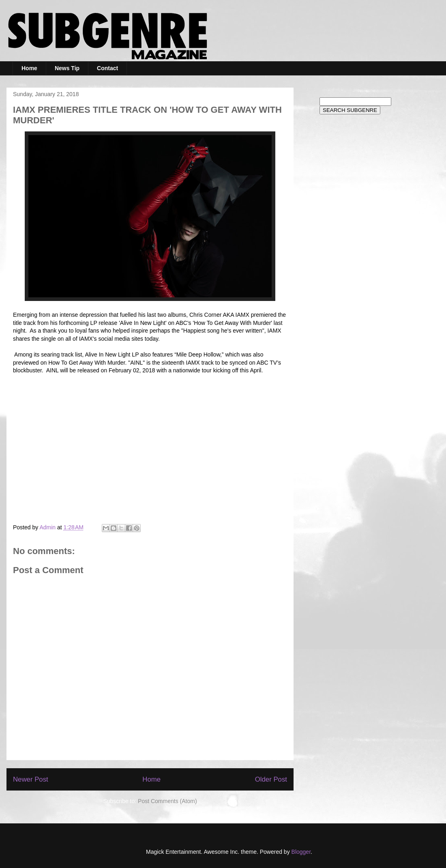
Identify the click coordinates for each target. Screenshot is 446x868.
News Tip (67, 68)
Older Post (271, 779)
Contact (107, 68)
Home (29, 68)
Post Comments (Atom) (167, 801)
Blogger (301, 852)
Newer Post (31, 779)
